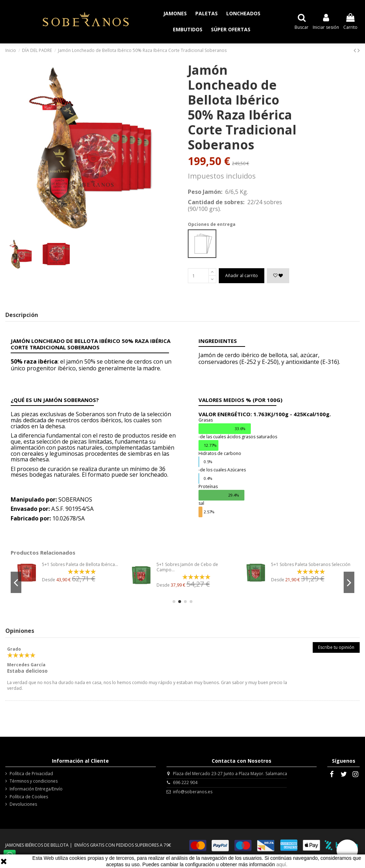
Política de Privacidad (31, 774)
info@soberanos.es (193, 792)
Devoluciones (23, 804)
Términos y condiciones (34, 781)
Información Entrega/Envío (36, 789)
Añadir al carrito (242, 276)
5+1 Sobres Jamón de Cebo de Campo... (187, 567)
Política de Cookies (29, 797)
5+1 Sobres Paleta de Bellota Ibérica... (80, 564)
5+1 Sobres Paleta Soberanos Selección (311, 564)
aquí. (282, 864)
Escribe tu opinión (336, 647)
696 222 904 (185, 782)
